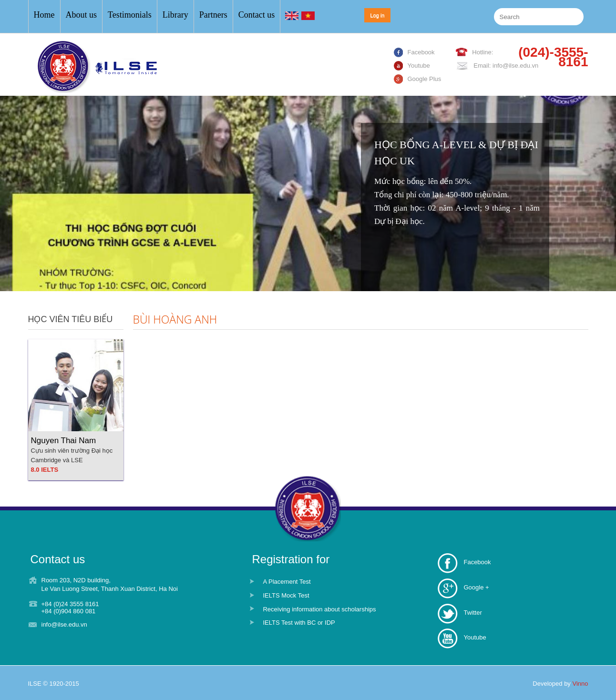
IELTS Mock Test (286, 595)
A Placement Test (287, 582)
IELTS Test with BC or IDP (299, 623)
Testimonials (130, 15)
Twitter (472, 613)
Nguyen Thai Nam (64, 441)
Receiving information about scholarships (319, 609)
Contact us (257, 15)
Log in (378, 15)
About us (82, 15)
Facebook (477, 562)
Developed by (560, 684)
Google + (476, 587)
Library (175, 15)
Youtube (475, 637)
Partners (213, 15)
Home (44, 15)
